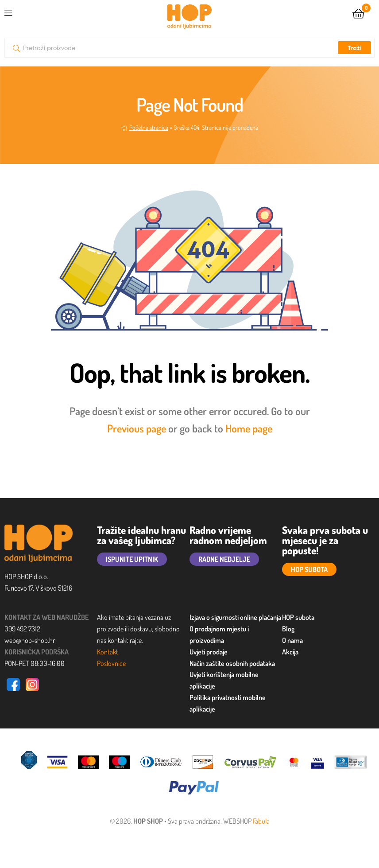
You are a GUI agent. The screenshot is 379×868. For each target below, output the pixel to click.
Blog (288, 629)
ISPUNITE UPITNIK (132, 559)
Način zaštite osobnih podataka (232, 663)
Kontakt (108, 652)
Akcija (290, 652)
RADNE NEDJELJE (224, 559)
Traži (354, 48)
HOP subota (298, 617)
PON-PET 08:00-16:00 (35, 663)
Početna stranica (149, 127)
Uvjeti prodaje (209, 652)
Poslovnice (111, 663)
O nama (292, 640)
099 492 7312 (22, 629)
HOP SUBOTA (309, 569)
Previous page (137, 428)
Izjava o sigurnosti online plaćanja (235, 617)
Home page (249, 428)
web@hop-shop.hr (30, 640)
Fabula (261, 821)
